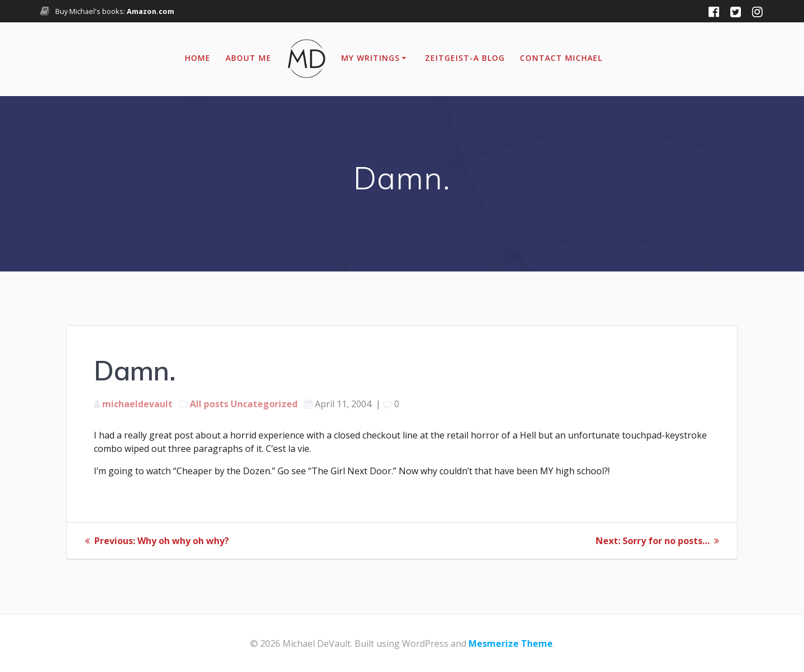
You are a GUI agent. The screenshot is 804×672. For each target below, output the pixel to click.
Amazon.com (150, 11)
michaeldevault (137, 404)
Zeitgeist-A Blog (465, 58)
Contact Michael (561, 58)
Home (198, 58)
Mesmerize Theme (511, 644)
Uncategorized (264, 404)
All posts (209, 404)
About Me (248, 58)
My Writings (370, 58)
